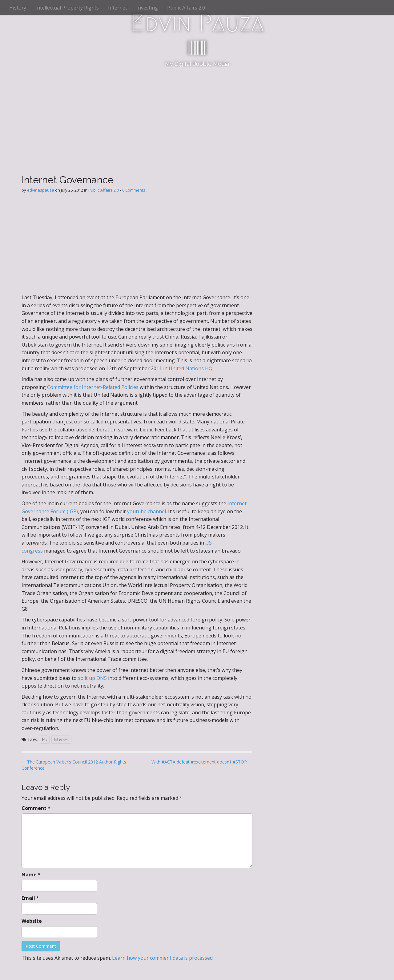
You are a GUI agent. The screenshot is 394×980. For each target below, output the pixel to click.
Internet (118, 8)
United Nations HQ (191, 368)
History (18, 8)
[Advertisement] (197, 113)
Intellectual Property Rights (67, 8)
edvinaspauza (41, 190)
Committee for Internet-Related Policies (93, 387)
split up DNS (92, 678)
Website (32, 921)
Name (31, 875)
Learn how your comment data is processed (162, 958)
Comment (36, 808)
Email (30, 898)
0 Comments (134, 190)
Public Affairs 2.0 (186, 8)
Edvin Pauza (197, 23)
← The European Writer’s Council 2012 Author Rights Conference (74, 765)
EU (45, 739)
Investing (147, 8)
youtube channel (147, 511)
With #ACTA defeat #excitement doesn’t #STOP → (202, 762)
